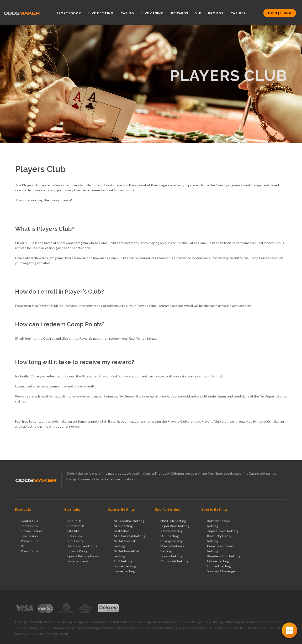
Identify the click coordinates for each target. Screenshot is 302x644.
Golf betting (123, 561)
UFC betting (170, 536)
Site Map (74, 531)
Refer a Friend (78, 561)
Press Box (75, 536)
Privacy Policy (77, 551)
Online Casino (31, 531)
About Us (74, 521)
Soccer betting (125, 566)
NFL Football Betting (129, 521)
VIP (24, 546)
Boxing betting (172, 541)
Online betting (218, 561)
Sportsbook (29, 526)
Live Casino (29, 536)
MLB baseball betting (130, 536)
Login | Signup (280, 13)
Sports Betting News (83, 556)
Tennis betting (172, 531)
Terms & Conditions (82, 546)
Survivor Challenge (221, 571)
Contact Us (29, 521)
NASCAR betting (173, 521)
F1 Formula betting (174, 561)
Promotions (29, 551)
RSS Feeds (75, 541)
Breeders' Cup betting (224, 556)
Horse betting (124, 571)
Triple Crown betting (223, 531)
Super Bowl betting (175, 526)
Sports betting (171, 556)
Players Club (30, 541)
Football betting (219, 566)
